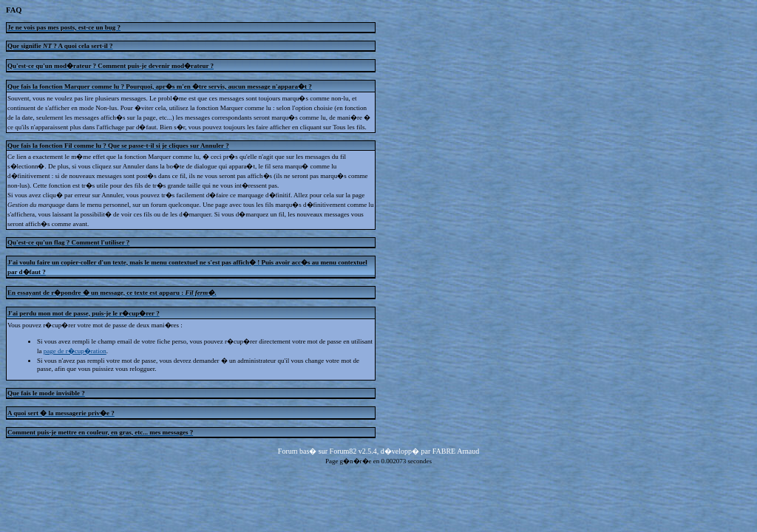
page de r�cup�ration (75, 351)
